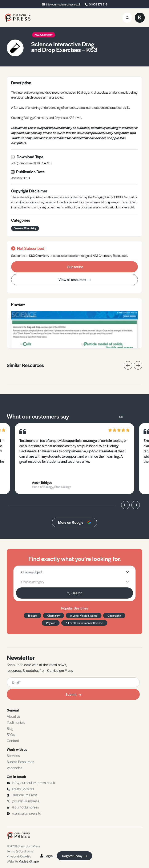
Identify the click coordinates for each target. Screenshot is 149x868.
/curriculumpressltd (27, 813)
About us (14, 716)
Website (23, 861)
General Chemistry (25, 228)
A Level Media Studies (84, 616)
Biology (33, 616)
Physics (51, 623)
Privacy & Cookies (19, 856)
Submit (73, 694)
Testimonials (16, 722)
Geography (114, 616)
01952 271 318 (98, 4)
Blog (10, 728)
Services (13, 755)
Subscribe (75, 267)
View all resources (75, 280)
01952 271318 (23, 789)
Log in (46, 856)
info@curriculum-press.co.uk (63, 4)
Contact (13, 741)
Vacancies (15, 768)
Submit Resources (20, 762)
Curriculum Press (25, 795)
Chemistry (53, 616)
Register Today (74, 856)
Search (75, 593)
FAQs (11, 734)
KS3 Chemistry (44, 35)
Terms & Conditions (20, 851)
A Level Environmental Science (84, 623)
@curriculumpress (26, 801)
